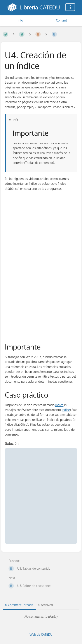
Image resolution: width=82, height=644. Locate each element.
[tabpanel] (41, 617)
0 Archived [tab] (45, 605)
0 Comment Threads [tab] (19, 605)
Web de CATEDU (41, 634)
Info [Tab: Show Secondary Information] (20, 20)
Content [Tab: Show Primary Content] (61, 20)
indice (59, 405)
